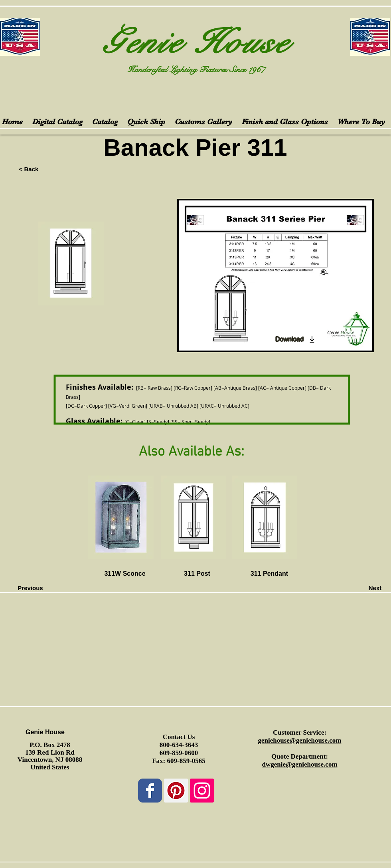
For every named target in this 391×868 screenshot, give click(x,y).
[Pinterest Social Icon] (176, 791)
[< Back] (29, 169)
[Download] (296, 339)
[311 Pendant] (269, 574)
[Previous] (30, 588)
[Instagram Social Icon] (202, 791)
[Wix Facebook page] (150, 791)
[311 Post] (197, 574)
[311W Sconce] (125, 574)
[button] (48, 572)
